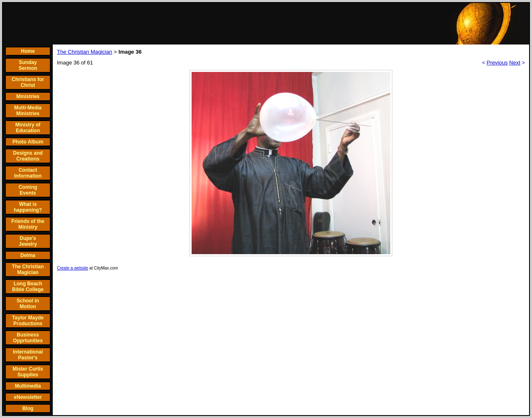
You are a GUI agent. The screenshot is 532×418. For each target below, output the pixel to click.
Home (28, 51)
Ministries (28, 96)
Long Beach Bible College (28, 287)
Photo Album (28, 142)
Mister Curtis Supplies (28, 372)
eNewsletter (28, 397)
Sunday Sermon (28, 65)
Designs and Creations (28, 156)
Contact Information (28, 173)
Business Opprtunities (28, 338)
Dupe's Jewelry (28, 241)
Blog (28, 408)
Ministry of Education (28, 128)
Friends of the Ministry (28, 224)
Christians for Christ (28, 82)
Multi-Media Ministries (28, 111)
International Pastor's (28, 355)
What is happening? (28, 207)
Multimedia (28, 386)
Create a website (73, 268)
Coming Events (28, 190)
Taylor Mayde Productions (28, 321)
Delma (28, 255)
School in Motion (28, 304)
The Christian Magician (28, 270)
